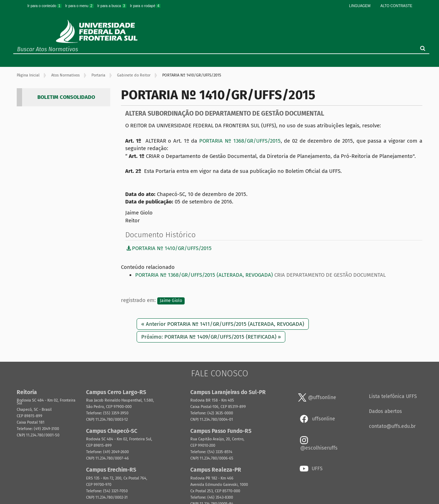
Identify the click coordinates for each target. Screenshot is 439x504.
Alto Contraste (396, 6)
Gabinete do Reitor (134, 75)
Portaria (98, 75)
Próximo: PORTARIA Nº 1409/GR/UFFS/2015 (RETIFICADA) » (211, 337)
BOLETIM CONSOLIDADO (66, 97)
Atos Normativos (65, 75)
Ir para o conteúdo (45, 6)
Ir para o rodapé (145, 6)
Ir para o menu (80, 6)
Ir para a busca (112, 6)
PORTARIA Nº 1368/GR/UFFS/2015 (240, 141)
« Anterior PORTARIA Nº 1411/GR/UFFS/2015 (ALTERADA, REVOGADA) (223, 324)
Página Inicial (28, 75)
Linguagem (360, 6)
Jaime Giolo (171, 301)
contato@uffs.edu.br (392, 426)
